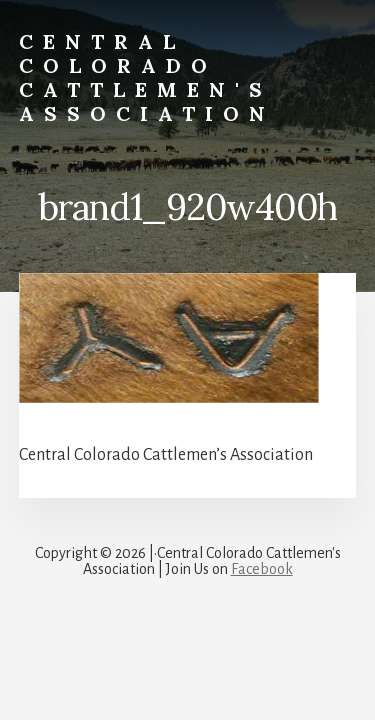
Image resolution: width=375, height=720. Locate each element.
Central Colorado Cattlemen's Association (147, 77)
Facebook (262, 569)
